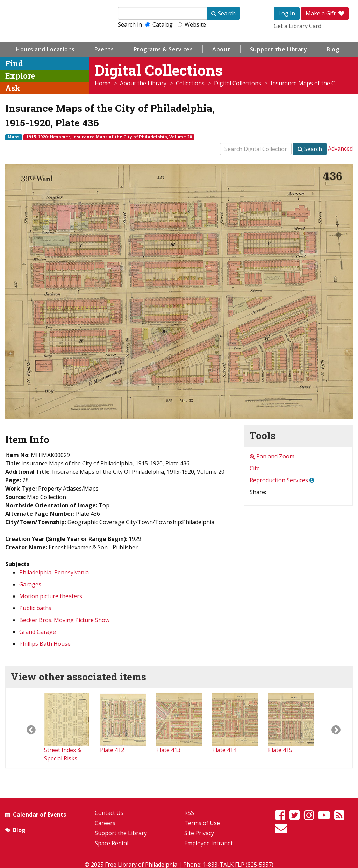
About (221, 49)
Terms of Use (202, 823)
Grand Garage (38, 632)
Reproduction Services (279, 480)
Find (14, 63)
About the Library (143, 83)
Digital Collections (238, 83)
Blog (333, 49)
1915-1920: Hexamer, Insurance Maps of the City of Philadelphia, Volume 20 (109, 137)
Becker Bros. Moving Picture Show (64, 620)
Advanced (340, 149)
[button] (25, 728)
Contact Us (109, 813)
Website (192, 24)
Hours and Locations (45, 49)
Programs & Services (163, 49)
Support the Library (279, 49)
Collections (190, 83)
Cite (255, 468)
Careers (105, 823)
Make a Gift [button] (325, 13)
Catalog (159, 24)
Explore (20, 76)
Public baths (35, 608)
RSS (189, 813)
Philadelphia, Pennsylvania (54, 572)
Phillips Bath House (45, 644)
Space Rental (112, 843)
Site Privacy (199, 833)
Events (104, 49)
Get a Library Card (298, 26)
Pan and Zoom (272, 456)
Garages (30, 584)
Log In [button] (287, 13)
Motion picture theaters (51, 596)
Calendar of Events (40, 815)
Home (103, 83)
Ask (13, 88)
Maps (14, 137)
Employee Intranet (209, 843)
